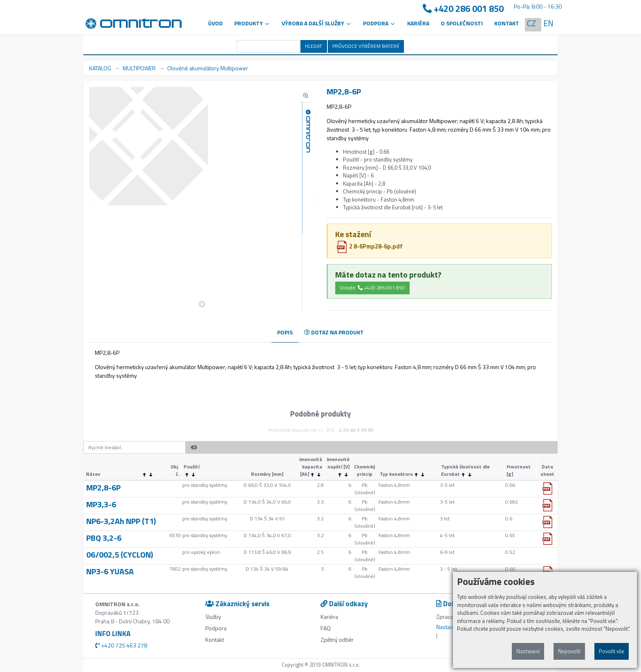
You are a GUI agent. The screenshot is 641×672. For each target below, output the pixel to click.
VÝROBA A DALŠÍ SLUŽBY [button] (317, 23)
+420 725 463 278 (121, 645)
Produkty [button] (252, 23)
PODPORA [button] (379, 23)
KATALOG (100, 68)
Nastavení (528, 651)
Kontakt (507, 23)
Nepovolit (569, 651)
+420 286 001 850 (463, 9)
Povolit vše (612, 651)
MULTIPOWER (139, 68)
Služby (213, 617)
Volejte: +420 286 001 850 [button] (372, 288)
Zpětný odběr (337, 640)
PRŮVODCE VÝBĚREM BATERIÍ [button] (366, 46)
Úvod (215, 23)
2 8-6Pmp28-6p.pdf (369, 246)
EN (548, 23)
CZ (531, 23)
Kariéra (418, 23)
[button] (202, 304)
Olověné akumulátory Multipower (208, 68)
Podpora (216, 628)
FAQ (326, 628)
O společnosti (462, 23)
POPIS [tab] (285, 332)
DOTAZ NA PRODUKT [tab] (334, 332)
